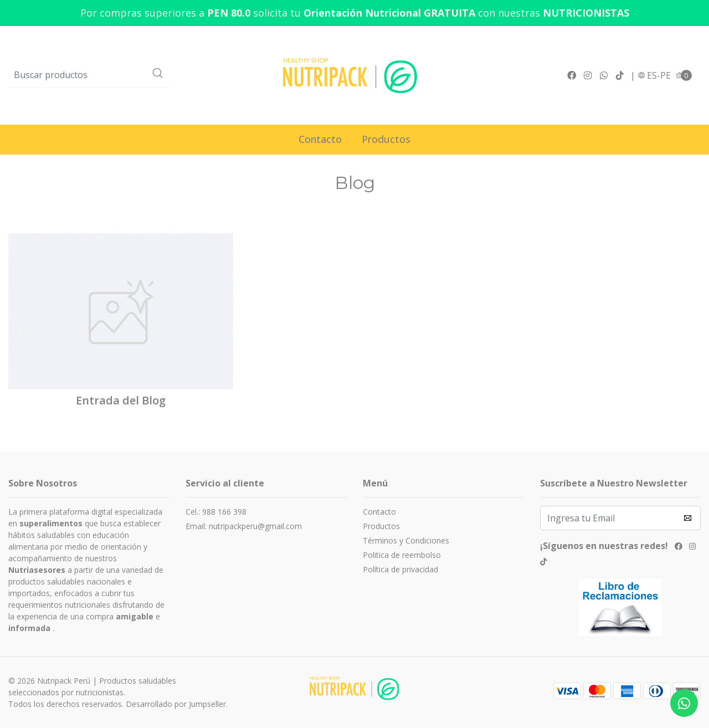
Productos (386, 139)
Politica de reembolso (402, 555)
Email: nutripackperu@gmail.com (244, 526)
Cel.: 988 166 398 (216, 512)
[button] (654, 75)
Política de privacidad (400, 569)
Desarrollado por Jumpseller (176, 704)
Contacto (320, 139)
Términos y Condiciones (406, 540)
